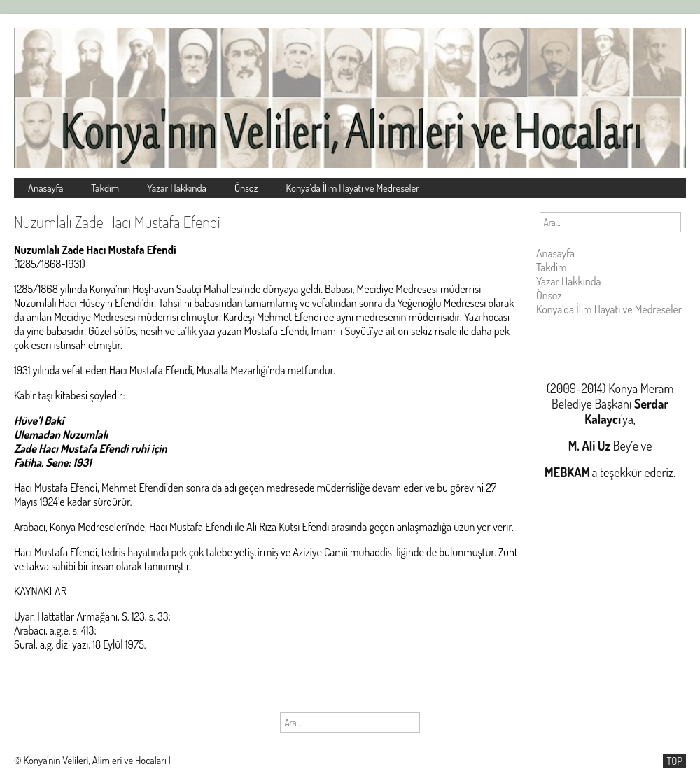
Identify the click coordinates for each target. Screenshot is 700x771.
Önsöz (246, 188)
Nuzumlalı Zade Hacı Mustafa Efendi (117, 222)
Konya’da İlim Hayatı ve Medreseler (353, 188)
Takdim (105, 188)
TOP (674, 761)
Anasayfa (45, 188)
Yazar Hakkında (177, 188)
